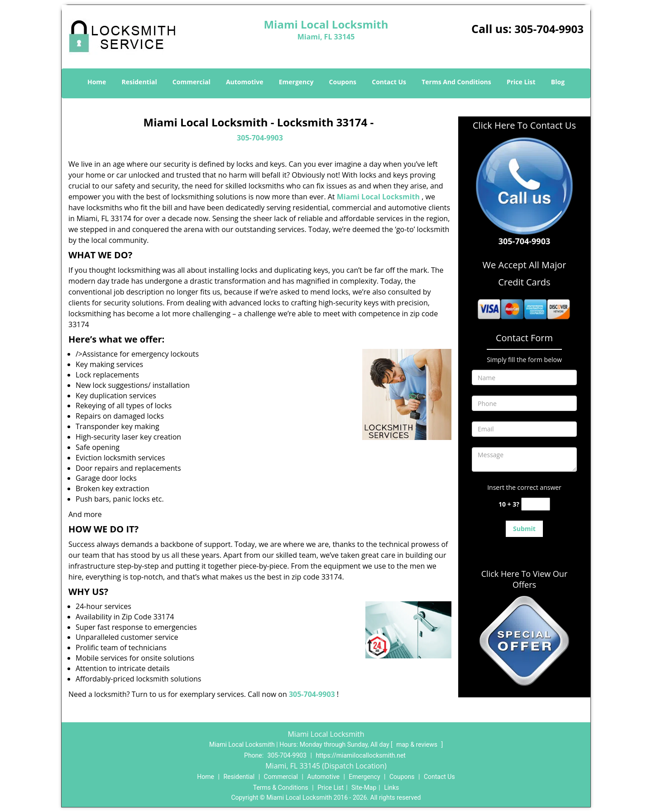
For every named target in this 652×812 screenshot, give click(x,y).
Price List (521, 82)
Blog (558, 82)
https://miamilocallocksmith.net (361, 755)
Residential (139, 82)
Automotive (245, 82)
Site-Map (364, 788)
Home (97, 82)
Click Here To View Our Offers (525, 579)
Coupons (343, 82)
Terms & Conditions (281, 788)
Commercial (192, 82)
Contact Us (389, 82)
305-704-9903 (549, 29)
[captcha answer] (536, 504)
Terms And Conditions (456, 82)
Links (391, 788)
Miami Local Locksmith (378, 197)
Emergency (296, 82)
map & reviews (417, 744)
